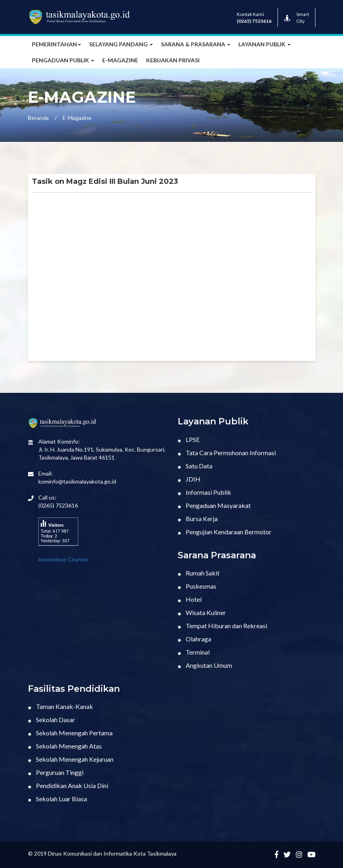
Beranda (38, 118)
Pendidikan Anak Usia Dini (68, 785)
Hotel (190, 599)
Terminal (194, 652)
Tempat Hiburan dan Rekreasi (222, 626)
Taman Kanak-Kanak (60, 706)
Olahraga (194, 639)
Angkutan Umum (205, 665)
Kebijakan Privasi (173, 60)
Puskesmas (197, 586)
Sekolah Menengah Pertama (70, 733)
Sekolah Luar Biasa (57, 799)
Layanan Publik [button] (265, 44)
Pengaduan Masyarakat (214, 505)
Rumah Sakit (199, 573)
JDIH (189, 479)
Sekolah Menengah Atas (65, 746)
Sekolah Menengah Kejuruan (71, 759)
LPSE (189, 439)
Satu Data (195, 466)
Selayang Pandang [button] (121, 44)
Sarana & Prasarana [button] (196, 44)
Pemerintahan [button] (57, 44)
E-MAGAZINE (120, 60)
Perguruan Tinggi (56, 772)
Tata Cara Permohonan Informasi (227, 453)
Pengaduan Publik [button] (63, 60)
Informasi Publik (204, 492)
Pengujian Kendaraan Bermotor (225, 532)
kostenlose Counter (63, 559)
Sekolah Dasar (52, 720)
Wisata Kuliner (202, 612)
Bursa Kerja (198, 519)
